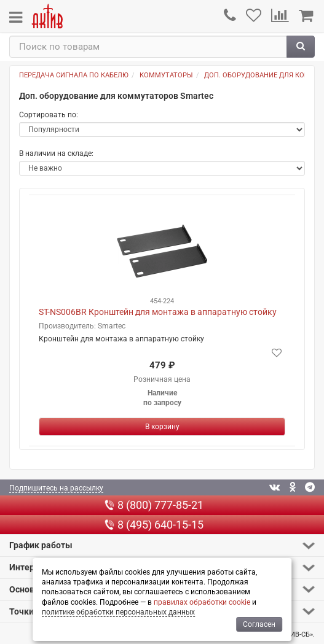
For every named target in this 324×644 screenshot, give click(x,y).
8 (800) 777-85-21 (154, 505)
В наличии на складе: (56, 153)
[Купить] (162, 427)
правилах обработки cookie (202, 602)
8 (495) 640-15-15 (154, 525)
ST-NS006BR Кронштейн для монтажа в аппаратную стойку (158, 312)
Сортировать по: (49, 115)
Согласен (259, 624)
